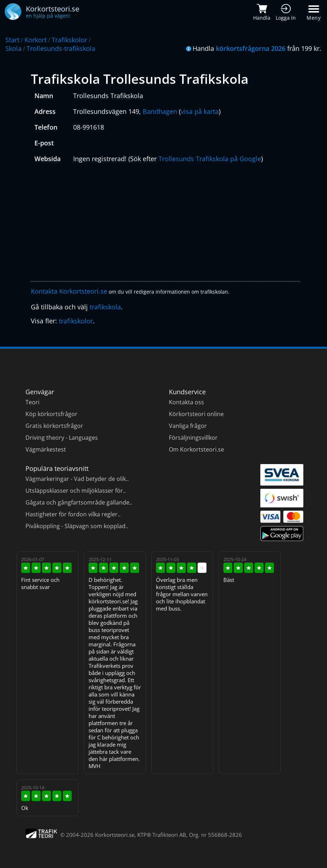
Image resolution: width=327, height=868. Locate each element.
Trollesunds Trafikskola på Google (210, 159)
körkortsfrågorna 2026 (251, 48)
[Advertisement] (165, 224)
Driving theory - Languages (62, 438)
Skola (13, 48)
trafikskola (105, 307)
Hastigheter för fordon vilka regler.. (73, 514)
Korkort (35, 40)
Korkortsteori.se (115, 835)
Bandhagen (160, 111)
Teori (32, 402)
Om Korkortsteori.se (196, 449)
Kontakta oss (186, 402)
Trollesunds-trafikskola (61, 48)
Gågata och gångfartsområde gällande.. (79, 502)
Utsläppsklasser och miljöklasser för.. (76, 491)
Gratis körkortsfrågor (54, 426)
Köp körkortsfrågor (51, 414)
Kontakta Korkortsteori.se (69, 291)
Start (12, 40)
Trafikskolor (69, 40)
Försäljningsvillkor (193, 438)
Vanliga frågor (188, 426)
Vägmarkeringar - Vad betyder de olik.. (77, 479)
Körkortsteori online (196, 414)
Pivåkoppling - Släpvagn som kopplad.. (77, 526)
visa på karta (200, 111)
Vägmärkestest (46, 449)
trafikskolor (76, 321)
